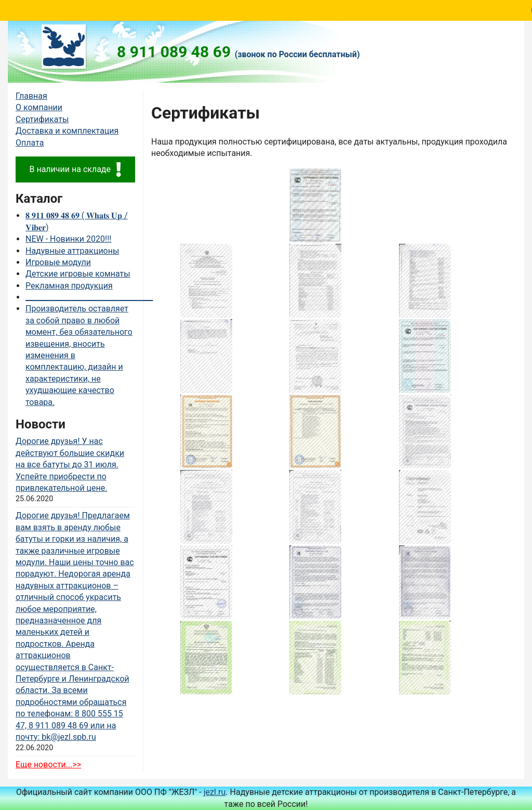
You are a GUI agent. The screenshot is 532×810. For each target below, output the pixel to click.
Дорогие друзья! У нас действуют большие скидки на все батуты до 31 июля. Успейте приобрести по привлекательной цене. (70, 465)
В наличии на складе (75, 169)
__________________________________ (89, 297)
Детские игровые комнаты (78, 274)
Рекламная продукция (69, 286)
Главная (31, 96)
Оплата (30, 143)
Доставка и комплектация (67, 131)
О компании (39, 107)
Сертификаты (42, 119)
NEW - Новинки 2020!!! (68, 239)
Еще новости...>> (48, 765)
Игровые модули (58, 262)
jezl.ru (215, 792)
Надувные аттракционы (72, 251)
